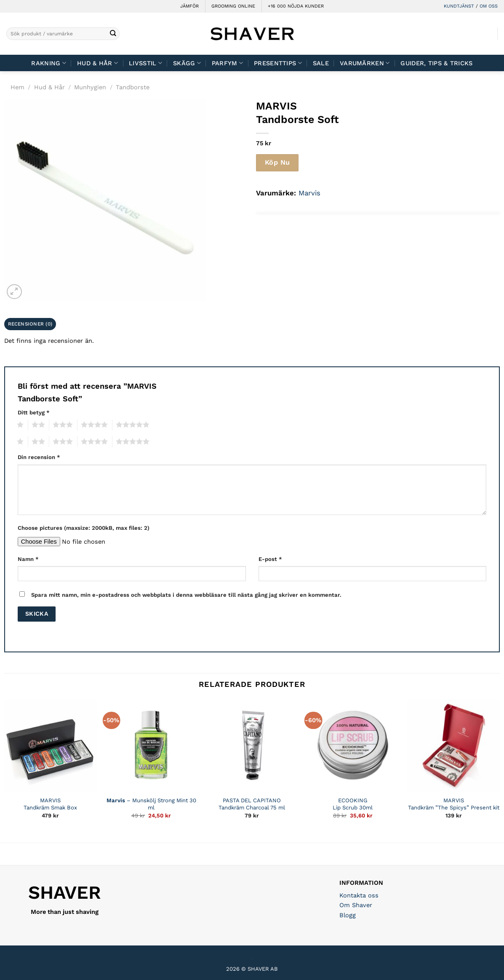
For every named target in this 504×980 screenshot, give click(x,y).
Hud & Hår (97, 63)
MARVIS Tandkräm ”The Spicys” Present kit (454, 804)
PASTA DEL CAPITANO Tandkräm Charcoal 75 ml (252, 804)
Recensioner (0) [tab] (30, 324)
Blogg (348, 915)
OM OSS (489, 6)
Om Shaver (356, 905)
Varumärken (365, 63)
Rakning (49, 63)
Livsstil (145, 63)
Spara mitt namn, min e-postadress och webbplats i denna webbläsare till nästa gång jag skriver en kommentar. (186, 595)
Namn (28, 559)
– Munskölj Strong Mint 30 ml (151, 804)
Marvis (309, 193)
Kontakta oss (359, 895)
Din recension (39, 457)
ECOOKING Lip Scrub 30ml (353, 804)
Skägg (187, 63)
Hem (17, 87)
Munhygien (90, 87)
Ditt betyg (34, 413)
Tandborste (133, 87)
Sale (321, 63)
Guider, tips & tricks (436, 63)
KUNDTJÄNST (459, 6)
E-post (270, 559)
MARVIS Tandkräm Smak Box (50, 804)
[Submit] (113, 34)
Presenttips (278, 63)
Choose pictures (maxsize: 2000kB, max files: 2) (84, 528)
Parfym (227, 63)
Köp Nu (277, 162)
